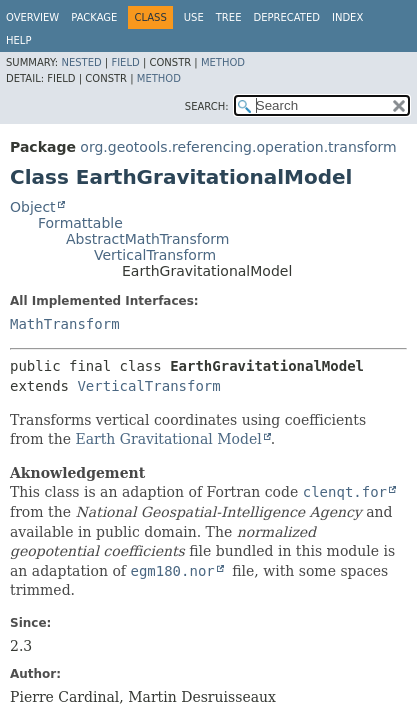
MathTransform (65, 324)
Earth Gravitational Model (168, 439)
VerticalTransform (155, 255)
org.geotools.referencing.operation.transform (238, 147)
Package (94, 17)
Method (223, 62)
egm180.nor (172, 571)
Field (125, 62)
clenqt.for (345, 492)
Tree (229, 17)
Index (347, 17)
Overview (32, 17)
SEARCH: (207, 106)
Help (18, 40)
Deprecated (286, 17)
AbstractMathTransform (147, 239)
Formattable (80, 223)
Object (33, 207)
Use (194, 17)
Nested (81, 62)
